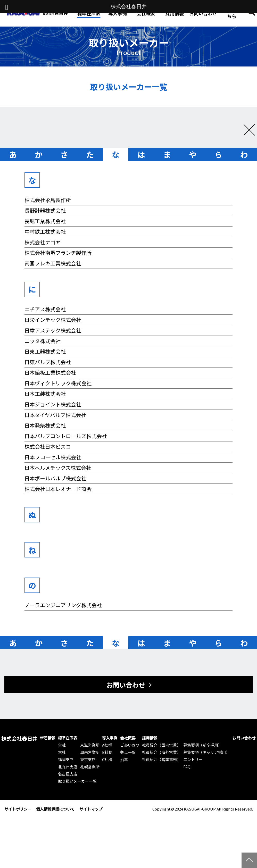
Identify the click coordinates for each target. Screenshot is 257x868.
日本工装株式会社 (45, 394)
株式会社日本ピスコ (48, 446)
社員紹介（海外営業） (161, 752)
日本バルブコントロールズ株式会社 (66, 436)
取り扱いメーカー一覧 (77, 781)
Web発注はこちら (232, 13)
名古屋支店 (68, 774)
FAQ (187, 767)
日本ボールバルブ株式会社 (55, 478)
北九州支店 (68, 767)
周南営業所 (90, 752)
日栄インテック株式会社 (53, 320)
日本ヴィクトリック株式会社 (58, 383)
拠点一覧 (128, 752)
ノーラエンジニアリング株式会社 (63, 605)
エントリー (193, 760)
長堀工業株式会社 (45, 221)
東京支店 (88, 760)
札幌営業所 (90, 767)
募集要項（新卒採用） (203, 745)
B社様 (107, 752)
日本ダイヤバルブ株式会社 (55, 415)
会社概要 (128, 738)
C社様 (107, 760)
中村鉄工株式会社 (45, 232)
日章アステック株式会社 (53, 330)
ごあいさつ (130, 745)
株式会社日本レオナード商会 (58, 489)
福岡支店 (66, 760)
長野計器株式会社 (45, 210)
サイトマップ (91, 809)
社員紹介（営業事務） (161, 760)
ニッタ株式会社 (43, 341)
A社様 (107, 745)
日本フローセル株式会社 (53, 457)
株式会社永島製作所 (48, 200)
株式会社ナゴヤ (43, 242)
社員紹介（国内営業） (161, 745)
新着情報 (48, 738)
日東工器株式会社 (45, 351)
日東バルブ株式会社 (48, 362)
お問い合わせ (203, 13)
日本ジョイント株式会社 (53, 404)
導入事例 (110, 738)
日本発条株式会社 (45, 425)
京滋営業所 (90, 745)
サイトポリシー (18, 809)
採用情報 (175, 13)
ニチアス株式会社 (45, 309)
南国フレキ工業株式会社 (53, 263)
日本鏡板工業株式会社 (50, 373)
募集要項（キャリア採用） (206, 752)
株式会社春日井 (19, 739)
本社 (62, 752)
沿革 (124, 760)
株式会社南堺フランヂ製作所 (58, 253)
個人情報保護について (55, 809)
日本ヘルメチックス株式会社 (58, 468)
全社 (62, 745)
